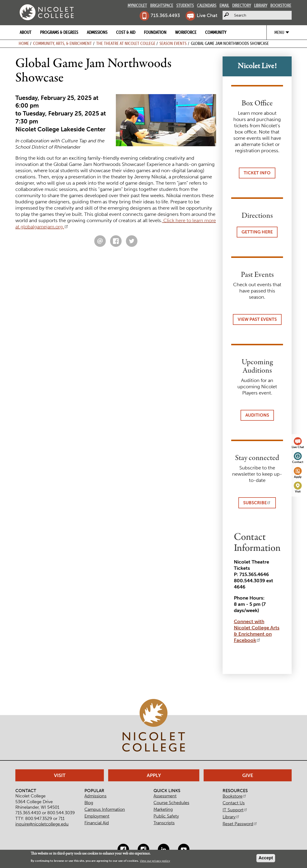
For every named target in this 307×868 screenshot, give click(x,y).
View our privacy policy (155, 861)
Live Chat (207, 15)
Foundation (155, 32)
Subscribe (257, 503)
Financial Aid (97, 823)
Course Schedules (171, 803)
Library (261, 5)
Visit (298, 491)
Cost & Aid (126, 32)
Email (224, 5)
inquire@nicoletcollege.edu (42, 824)
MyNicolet (137, 5)
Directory (242, 5)
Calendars (207, 5)
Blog (89, 803)
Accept (266, 858)
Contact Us (234, 803)
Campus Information (105, 809)
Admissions (97, 32)
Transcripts (164, 823)
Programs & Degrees (59, 32)
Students (185, 5)
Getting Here (257, 232)
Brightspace (162, 5)
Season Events (173, 43)
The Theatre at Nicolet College (126, 43)
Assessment (165, 796)
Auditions (257, 415)
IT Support (235, 810)
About (26, 32)
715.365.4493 (165, 15)
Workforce (186, 32)
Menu (279, 32)
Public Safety (166, 816)
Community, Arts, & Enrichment (62, 43)
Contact (298, 462)
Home (24, 43)
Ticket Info (257, 173)
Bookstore (281, 5)
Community (216, 32)
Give (248, 775)
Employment (97, 816)
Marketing (163, 809)
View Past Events (257, 319)
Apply (298, 477)
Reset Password (240, 824)
